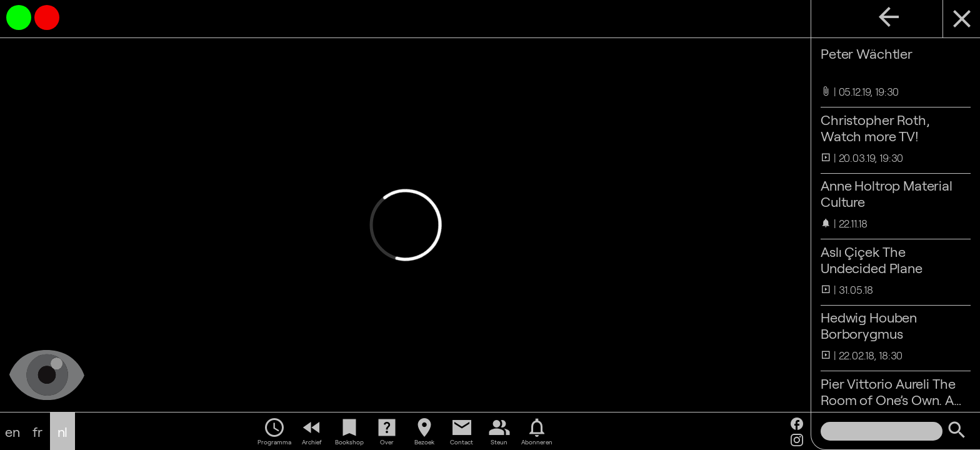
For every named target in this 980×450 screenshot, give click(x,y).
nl (63, 431)
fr (37, 431)
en (12, 431)
